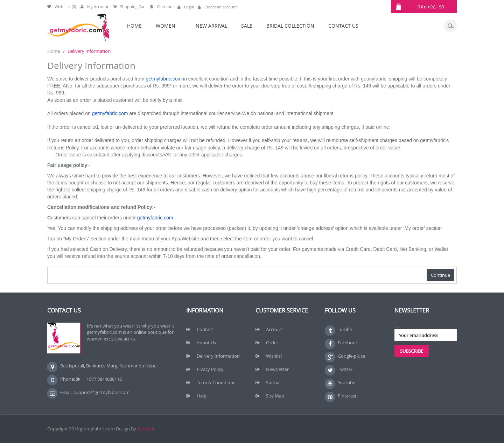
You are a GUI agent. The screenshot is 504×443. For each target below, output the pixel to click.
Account (275, 329)
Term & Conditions (216, 382)
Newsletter (277, 369)
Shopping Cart (129, 6)
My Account (94, 6)
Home (54, 51)
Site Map (275, 396)
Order (272, 343)
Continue (440, 275)
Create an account (217, 7)
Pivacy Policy (210, 369)
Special (273, 382)
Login (186, 7)
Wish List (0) (62, 6)
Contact (205, 329)
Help (202, 396)
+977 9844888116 (104, 379)
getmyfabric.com (164, 79)
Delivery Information (89, 51)
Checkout (162, 6)
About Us (206, 343)
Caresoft (146, 429)
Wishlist (274, 356)
